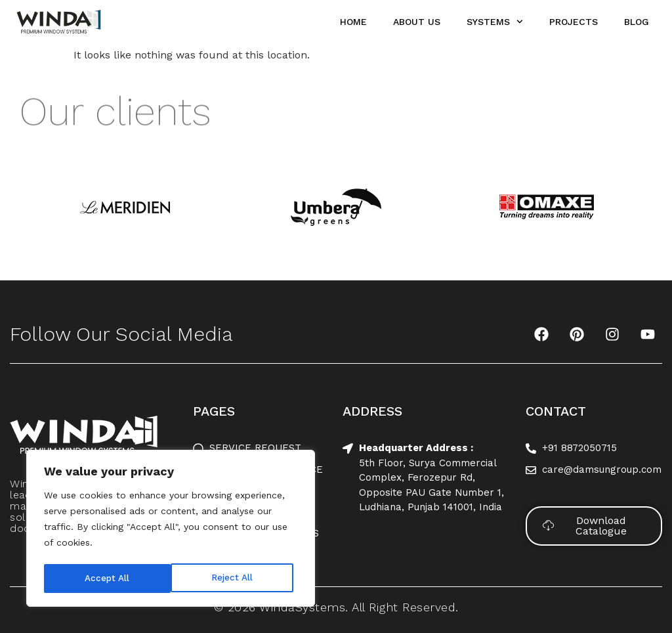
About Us (417, 22)
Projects (574, 22)
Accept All (234, 578)
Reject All (105, 578)
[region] (171, 530)
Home (353, 22)
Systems (495, 22)
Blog (637, 22)
